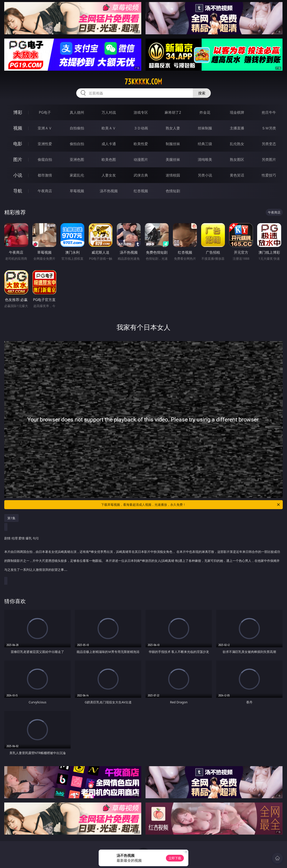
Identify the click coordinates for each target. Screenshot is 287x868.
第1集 (11, 518)
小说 (18, 175)
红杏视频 (141, 191)
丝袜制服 (205, 128)
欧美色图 (109, 159)
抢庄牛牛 (269, 112)
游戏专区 (141, 112)
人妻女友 (109, 175)
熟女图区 (237, 159)
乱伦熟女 (237, 144)
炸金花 (205, 112)
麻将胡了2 (173, 112)
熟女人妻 (173, 128)
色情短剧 (173, 191)
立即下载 (175, 858)
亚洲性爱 (45, 144)
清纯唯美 (205, 159)
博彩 (18, 112)
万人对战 (109, 112)
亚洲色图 (77, 159)
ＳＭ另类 (269, 128)
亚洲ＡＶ (45, 128)
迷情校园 (173, 175)
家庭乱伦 (77, 175)
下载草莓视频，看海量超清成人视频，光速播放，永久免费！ (191, 505)
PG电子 (45, 112)
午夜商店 (45, 191)
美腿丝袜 (173, 159)
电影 (18, 144)
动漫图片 (141, 159)
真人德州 (77, 112)
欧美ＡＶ (109, 128)
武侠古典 (141, 175)
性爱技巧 (269, 175)
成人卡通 (109, 144)
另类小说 (205, 175)
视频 (18, 128)
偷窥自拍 (45, 159)
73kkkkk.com (143, 82)
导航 (18, 191)
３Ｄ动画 (141, 128)
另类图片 (269, 159)
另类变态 (269, 144)
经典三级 (205, 144)
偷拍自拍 (77, 144)
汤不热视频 (109, 191)
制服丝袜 (173, 144)
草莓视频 (77, 191)
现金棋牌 (237, 112)
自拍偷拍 (77, 128)
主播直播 (237, 128)
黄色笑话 (237, 175)
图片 (18, 159)
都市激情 (45, 175)
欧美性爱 (141, 144)
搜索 (202, 93)
